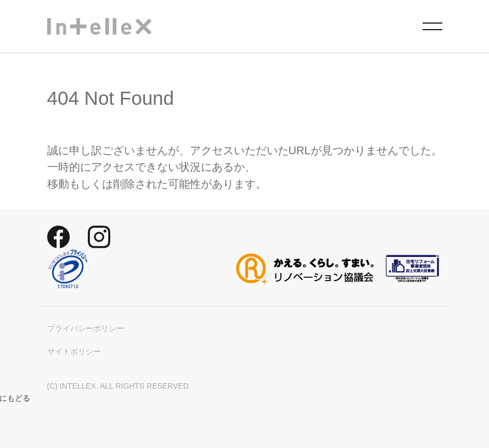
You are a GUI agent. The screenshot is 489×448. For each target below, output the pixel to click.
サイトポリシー (74, 351)
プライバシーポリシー (86, 328)
